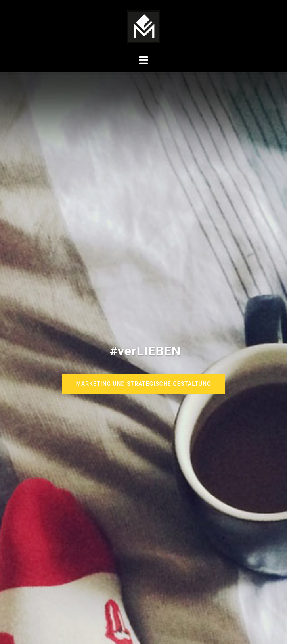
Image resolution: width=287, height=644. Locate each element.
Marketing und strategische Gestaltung (144, 384)
